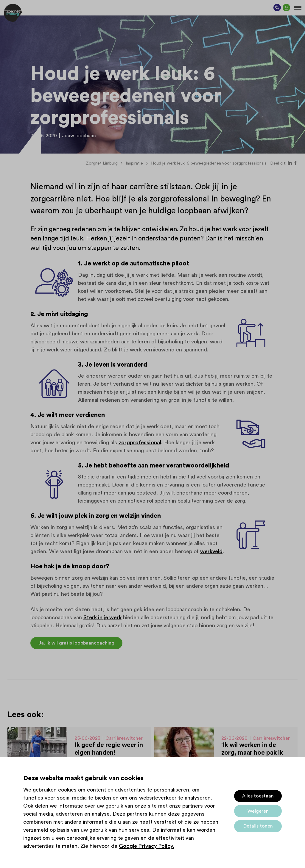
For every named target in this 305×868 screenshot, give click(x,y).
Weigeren (258, 811)
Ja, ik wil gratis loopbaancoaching (76, 643)
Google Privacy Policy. (147, 846)
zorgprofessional (140, 442)
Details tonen (258, 826)
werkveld (211, 551)
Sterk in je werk (102, 617)
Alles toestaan (258, 796)
